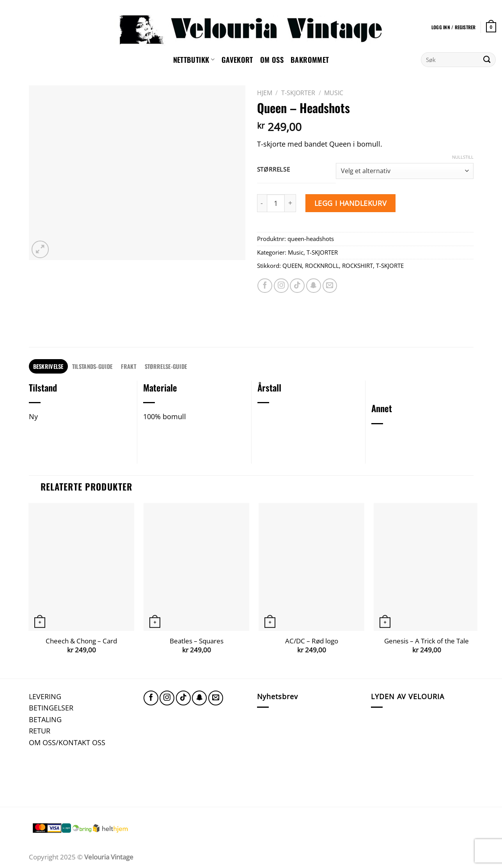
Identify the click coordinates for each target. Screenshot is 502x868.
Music (334, 93)
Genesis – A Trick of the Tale (427, 641)
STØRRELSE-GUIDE (166, 366)
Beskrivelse (48, 366)
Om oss (272, 59)
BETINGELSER (51, 708)
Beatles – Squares (197, 641)
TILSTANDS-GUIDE (92, 366)
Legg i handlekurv (350, 203)
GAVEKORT (237, 59)
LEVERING (45, 696)
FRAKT (128, 366)
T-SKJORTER (298, 93)
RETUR (40, 731)
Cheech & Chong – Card (81, 641)
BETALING (45, 719)
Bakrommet (310, 59)
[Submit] (487, 60)
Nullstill (463, 157)
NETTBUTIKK (194, 59)
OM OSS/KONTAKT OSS (67, 742)
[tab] (48, 366)
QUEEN (292, 266)
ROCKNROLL (322, 266)
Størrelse (274, 170)
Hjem (265, 93)
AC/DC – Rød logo (312, 641)
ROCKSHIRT (357, 266)
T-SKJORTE (390, 266)
